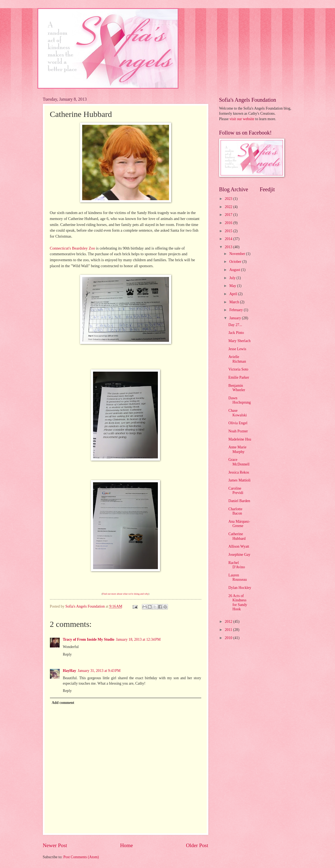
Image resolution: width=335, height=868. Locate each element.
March (234, 302)
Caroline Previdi (236, 491)
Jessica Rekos (239, 472)
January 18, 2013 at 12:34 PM (138, 639)
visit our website (242, 119)
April (234, 294)
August (235, 270)
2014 (229, 239)
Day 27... (235, 325)
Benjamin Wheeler (237, 388)
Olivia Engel (238, 423)
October (236, 262)
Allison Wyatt (239, 546)
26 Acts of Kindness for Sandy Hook (238, 603)
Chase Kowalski (238, 413)
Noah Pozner (238, 431)
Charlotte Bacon (235, 511)
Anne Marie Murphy (237, 449)
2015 (229, 231)
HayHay (70, 671)
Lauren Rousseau (238, 577)
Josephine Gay (239, 555)
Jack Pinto (236, 333)
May (233, 286)
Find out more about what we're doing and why (125, 594)
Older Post (197, 845)
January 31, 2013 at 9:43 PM (99, 671)
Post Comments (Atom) (81, 857)
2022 (229, 207)
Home (127, 845)
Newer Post (55, 845)
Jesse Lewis (237, 349)
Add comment (63, 703)
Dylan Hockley (240, 588)
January (235, 318)
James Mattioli (240, 480)
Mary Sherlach (240, 341)
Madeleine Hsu (240, 439)
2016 (229, 223)
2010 (229, 638)
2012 (229, 622)
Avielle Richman (237, 359)
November (238, 254)
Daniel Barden (239, 501)
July (233, 278)
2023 (229, 199)
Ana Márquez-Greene (239, 524)
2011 (229, 630)
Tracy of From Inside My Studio (89, 639)
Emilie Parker (239, 377)
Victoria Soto (238, 369)
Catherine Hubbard (237, 536)
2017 (229, 215)
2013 (229, 247)
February (236, 310)
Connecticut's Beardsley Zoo (73, 248)
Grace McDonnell (239, 462)
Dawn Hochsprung (240, 400)
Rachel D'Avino (237, 565)
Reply (67, 654)
